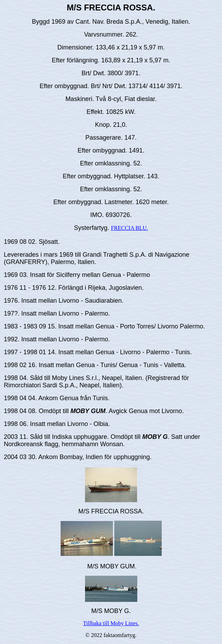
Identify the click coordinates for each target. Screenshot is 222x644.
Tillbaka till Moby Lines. (111, 623)
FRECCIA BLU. (129, 228)
